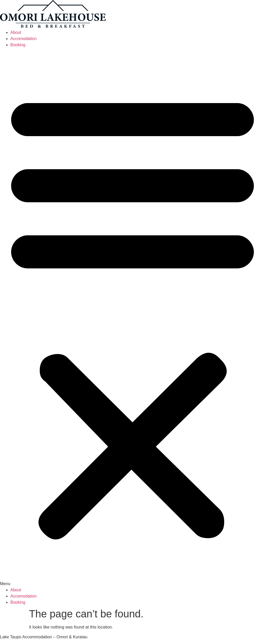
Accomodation (23, 39)
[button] (132, 317)
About (16, 32)
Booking (18, 45)
